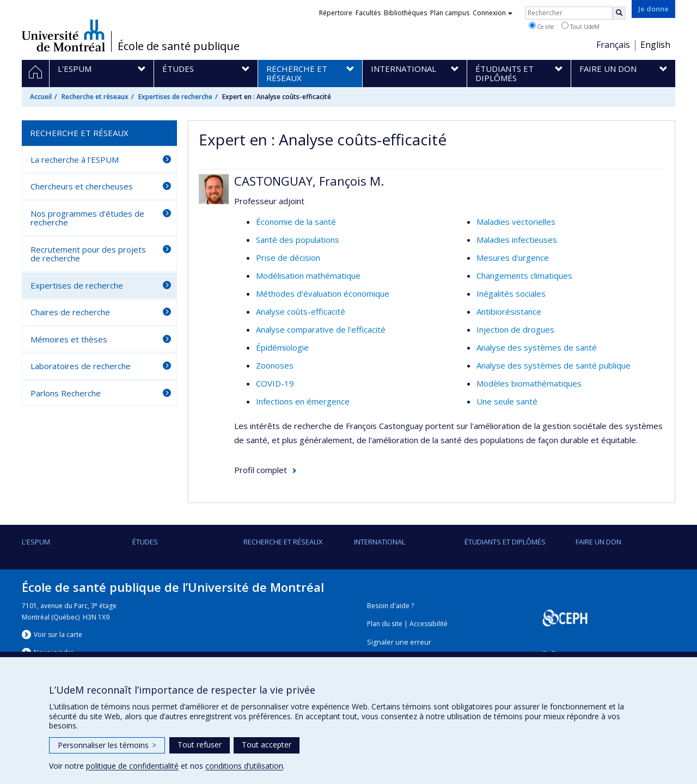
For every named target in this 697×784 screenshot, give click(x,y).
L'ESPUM (36, 542)
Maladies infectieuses (517, 240)
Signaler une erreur (399, 642)
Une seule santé (507, 401)
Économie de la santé (296, 222)
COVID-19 (275, 383)
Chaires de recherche (70, 312)
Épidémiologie (282, 347)
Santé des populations (298, 240)
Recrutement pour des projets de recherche (88, 254)
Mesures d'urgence (513, 258)
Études (145, 542)
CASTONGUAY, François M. (309, 181)
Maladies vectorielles (516, 222)
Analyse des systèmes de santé (537, 347)
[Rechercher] (619, 13)
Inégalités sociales (511, 293)
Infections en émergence (303, 401)
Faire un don (598, 542)
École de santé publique (179, 46)
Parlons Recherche (66, 393)
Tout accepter (267, 745)
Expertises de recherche (175, 97)
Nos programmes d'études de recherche (87, 218)
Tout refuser (200, 745)
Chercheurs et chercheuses (82, 186)
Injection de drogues (515, 329)
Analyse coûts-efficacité (301, 311)
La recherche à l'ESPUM (75, 160)
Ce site (541, 26)
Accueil (41, 97)
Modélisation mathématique (308, 275)
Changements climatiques (524, 275)
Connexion (493, 13)
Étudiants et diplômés (505, 542)
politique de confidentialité (132, 766)
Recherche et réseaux (95, 97)
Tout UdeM (580, 26)
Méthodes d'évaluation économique (323, 293)
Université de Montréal (63, 35)
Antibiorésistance (509, 311)
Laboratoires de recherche (81, 366)
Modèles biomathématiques (529, 383)
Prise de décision (288, 258)
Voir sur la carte (58, 635)
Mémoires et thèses (69, 339)
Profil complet (261, 470)
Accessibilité (429, 624)
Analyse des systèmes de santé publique (554, 365)
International (380, 542)
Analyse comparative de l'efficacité (321, 329)
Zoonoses (275, 365)
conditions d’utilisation (244, 766)
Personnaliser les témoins (107, 745)
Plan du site (385, 624)
